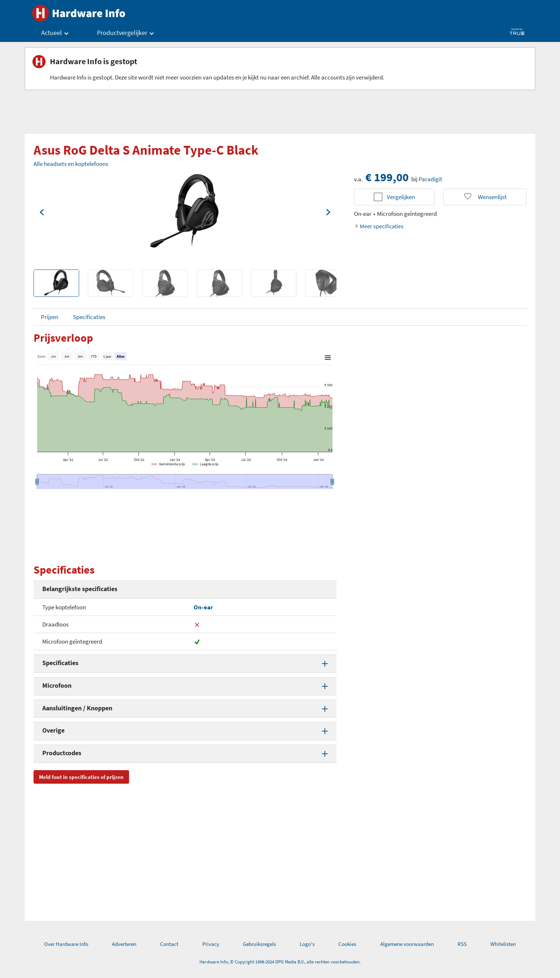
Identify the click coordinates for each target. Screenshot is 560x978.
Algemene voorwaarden (407, 944)
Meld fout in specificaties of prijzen (81, 777)
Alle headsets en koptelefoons (71, 164)
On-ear (203, 607)
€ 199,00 (387, 177)
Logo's (307, 944)
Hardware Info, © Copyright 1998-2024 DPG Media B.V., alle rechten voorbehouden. (280, 962)
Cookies (347, 944)
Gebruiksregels (259, 944)
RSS (462, 944)
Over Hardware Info (66, 944)
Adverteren (124, 944)
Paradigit (430, 179)
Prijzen (50, 317)
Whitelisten (503, 944)
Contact (169, 944)
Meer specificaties (379, 226)
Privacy (211, 944)
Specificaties (89, 317)
